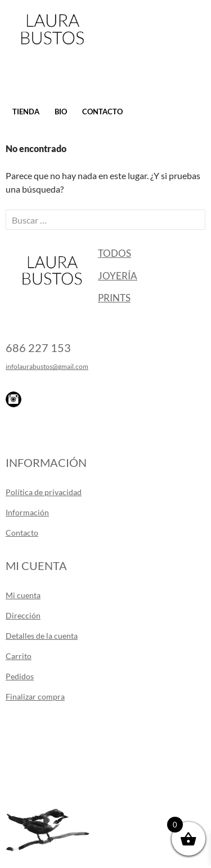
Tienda (26, 112)
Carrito (19, 656)
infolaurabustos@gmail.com (47, 366)
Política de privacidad (44, 492)
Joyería (118, 276)
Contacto (102, 112)
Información (27, 512)
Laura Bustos (52, 49)
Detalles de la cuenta (42, 636)
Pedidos (20, 676)
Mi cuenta (23, 595)
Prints (114, 298)
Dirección (23, 615)
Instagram (14, 399)
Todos (115, 253)
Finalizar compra (35, 696)
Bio (61, 112)
